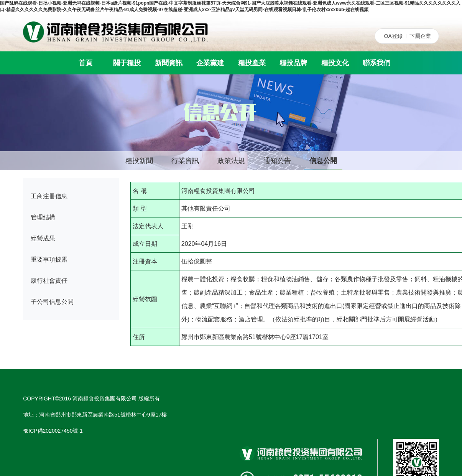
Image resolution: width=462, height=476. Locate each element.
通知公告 (277, 161)
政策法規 (231, 161)
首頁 (85, 63)
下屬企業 (420, 36)
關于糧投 (127, 63)
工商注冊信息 (49, 196)
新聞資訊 (169, 63)
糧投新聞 (139, 161)
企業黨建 (210, 63)
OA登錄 (393, 36)
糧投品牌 (293, 63)
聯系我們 (377, 63)
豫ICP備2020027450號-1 (53, 431)
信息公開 (323, 161)
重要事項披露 (49, 259)
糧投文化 (335, 63)
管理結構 (43, 217)
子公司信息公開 (52, 302)
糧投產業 (252, 63)
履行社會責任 (49, 281)
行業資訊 (185, 161)
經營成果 (43, 238)
